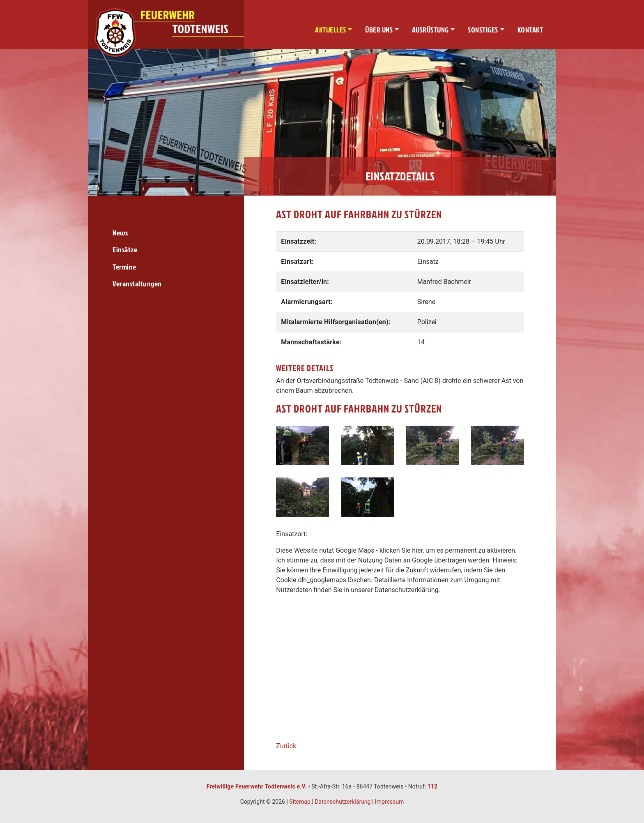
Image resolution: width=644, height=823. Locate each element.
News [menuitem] (120, 233)
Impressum (389, 802)
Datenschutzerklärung (343, 802)
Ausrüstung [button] (430, 30)
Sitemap (300, 802)
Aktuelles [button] (331, 30)
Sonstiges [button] (483, 30)
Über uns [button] (379, 30)
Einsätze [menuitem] (125, 250)
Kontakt (530, 30)
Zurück (286, 746)
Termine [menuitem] (124, 267)
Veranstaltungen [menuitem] (137, 284)
